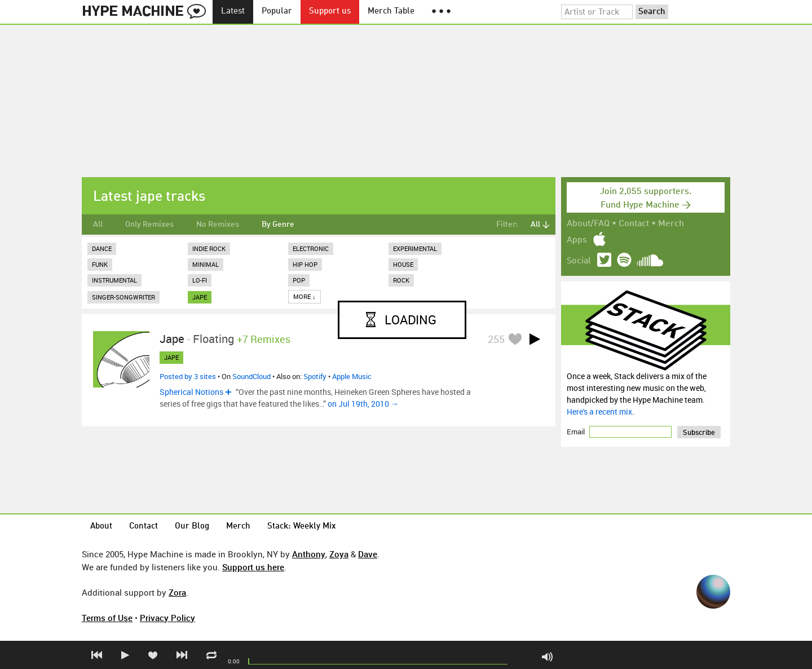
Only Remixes (149, 225)
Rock (401, 280)
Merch (671, 224)
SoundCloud (251, 376)
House (403, 264)
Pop (299, 280)
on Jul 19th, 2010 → (363, 404)
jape (200, 297)
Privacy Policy (167, 618)
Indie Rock (209, 248)
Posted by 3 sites (188, 376)
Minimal (206, 264)
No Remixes (218, 225)
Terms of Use (107, 618)
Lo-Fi (200, 280)
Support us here (253, 567)
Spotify (315, 376)
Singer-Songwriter (123, 297)
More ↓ (304, 296)
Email (577, 432)
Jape (172, 339)
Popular (277, 12)
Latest (233, 12)
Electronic (311, 248)
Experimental (415, 248)
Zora (177, 592)
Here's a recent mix (599, 411)
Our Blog (192, 527)
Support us (330, 12)
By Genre (278, 225)
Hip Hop (305, 264)
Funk (100, 264)
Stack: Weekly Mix (302, 527)
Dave (368, 554)
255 (496, 339)
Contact (634, 224)
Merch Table (391, 12)
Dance (102, 248)
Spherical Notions (191, 392)
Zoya (339, 554)
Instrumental (114, 280)
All (98, 225)
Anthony (309, 554)
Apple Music (352, 376)
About (101, 527)
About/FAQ (588, 224)
